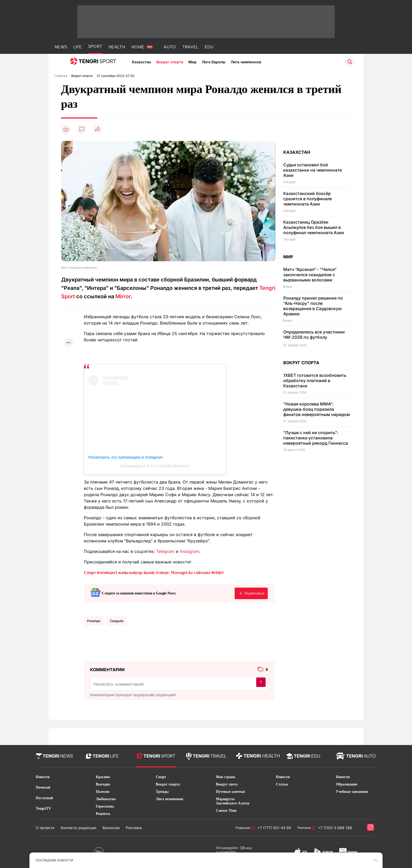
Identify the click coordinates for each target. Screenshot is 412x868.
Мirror (123, 296)
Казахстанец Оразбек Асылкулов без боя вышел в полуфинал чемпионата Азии (314, 227)
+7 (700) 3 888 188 (334, 828)
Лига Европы (214, 62)
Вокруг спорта (170, 62)
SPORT (95, 46)
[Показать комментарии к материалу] (69, 360)
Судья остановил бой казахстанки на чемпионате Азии (313, 170)
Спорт (161, 777)
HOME (138, 47)
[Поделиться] (97, 129)
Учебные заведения (352, 792)
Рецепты (103, 814)
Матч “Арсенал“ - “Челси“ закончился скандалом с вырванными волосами (310, 275)
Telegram (165, 551)
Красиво (103, 777)
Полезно (102, 792)
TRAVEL (190, 47)
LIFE (78, 47)
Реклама (134, 828)
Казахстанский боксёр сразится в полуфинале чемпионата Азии (308, 199)
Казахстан (141, 62)
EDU (209, 47)
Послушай (44, 798)
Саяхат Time (226, 811)
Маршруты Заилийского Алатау (233, 801)
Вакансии (111, 828)
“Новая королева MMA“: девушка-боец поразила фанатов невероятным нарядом (317, 409)
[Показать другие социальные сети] (69, 343)
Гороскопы (105, 806)
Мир (192, 62)
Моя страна (225, 777)
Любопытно (106, 799)
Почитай (43, 787)
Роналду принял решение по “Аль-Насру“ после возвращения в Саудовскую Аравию (313, 306)
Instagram (190, 551)
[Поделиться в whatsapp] (69, 312)
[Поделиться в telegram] (69, 323)
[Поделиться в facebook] (69, 333)
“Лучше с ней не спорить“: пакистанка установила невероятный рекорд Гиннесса (316, 438)
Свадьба (117, 621)
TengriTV (43, 808)
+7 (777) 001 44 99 (273, 828)
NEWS (61, 47)
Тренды (162, 792)
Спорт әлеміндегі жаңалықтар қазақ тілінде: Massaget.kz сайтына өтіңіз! (154, 572)
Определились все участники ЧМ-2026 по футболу (314, 335)
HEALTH (117, 47)
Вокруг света (227, 784)
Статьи (282, 784)
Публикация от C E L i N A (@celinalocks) (155, 466)
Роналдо (94, 621)
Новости (43, 777)
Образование (347, 784)
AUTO (170, 47)
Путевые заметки (230, 792)
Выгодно (103, 784)
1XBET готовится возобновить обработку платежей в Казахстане (315, 381)
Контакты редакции (78, 828)
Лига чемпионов (246, 62)
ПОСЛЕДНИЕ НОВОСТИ (54, 860)
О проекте (45, 828)
